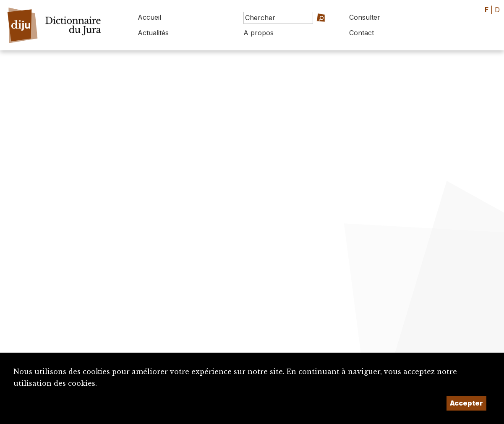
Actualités (153, 33)
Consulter (365, 17)
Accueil (149, 17)
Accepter (466, 403)
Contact (362, 33)
